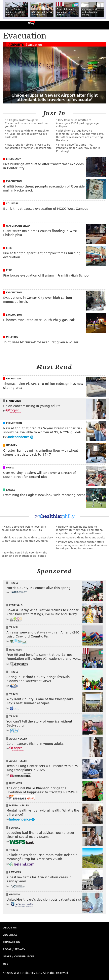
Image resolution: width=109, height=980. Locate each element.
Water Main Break (18, 226)
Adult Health (18, 739)
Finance (15, 828)
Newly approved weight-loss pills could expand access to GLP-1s (24, 528)
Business (16, 650)
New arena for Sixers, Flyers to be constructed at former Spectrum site (28, 146)
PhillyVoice (10, 25)
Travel (14, 583)
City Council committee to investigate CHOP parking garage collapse (77, 123)
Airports (16, 44)
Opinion (15, 894)
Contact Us (11, 942)
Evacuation (34, 44)
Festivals (16, 605)
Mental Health (19, 805)
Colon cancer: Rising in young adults (82, 537)
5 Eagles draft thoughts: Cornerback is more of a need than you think (27, 123)
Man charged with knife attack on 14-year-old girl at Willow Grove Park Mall (27, 134)
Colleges (12, 203)
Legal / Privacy (14, 949)
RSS (6, 963)
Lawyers (15, 872)
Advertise (10, 935)
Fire (9, 248)
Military (12, 337)
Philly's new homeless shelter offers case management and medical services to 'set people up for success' (82, 545)
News (31, 23)
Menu (103, 25)
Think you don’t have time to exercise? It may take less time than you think (27, 539)
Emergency (13, 159)
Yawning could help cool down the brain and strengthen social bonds (24, 554)
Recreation (14, 378)
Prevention (14, 423)
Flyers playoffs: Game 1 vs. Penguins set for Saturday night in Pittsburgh (78, 148)
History (12, 445)
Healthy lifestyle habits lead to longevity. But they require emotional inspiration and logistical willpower (80, 530)
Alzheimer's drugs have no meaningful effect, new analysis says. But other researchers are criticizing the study (80, 135)
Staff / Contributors (19, 956)
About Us (10, 927)
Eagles (11, 490)
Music (10, 467)
